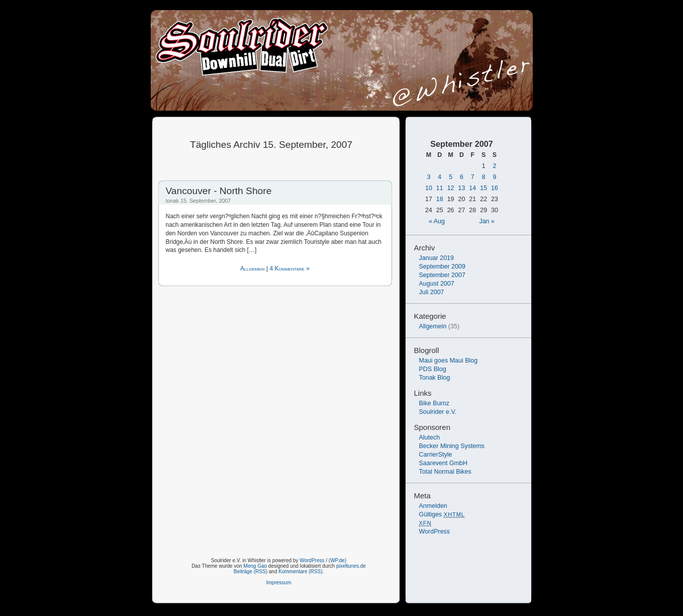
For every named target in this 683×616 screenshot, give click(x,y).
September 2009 (442, 267)
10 (429, 188)
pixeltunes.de (351, 566)
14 (472, 188)
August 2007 (437, 284)
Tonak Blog (435, 378)
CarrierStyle (436, 455)
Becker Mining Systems (452, 446)
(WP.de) (337, 560)
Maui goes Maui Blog (449, 361)
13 (462, 188)
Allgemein (252, 269)
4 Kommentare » (290, 269)
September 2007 (442, 275)
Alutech (430, 437)
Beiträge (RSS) (251, 571)
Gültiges (442, 514)
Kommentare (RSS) (300, 571)
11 (440, 188)
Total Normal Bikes (445, 472)
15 (483, 188)
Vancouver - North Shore (219, 191)
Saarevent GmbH (444, 463)
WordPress (435, 532)
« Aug (437, 221)
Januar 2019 (437, 258)
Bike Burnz (434, 403)
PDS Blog (433, 369)
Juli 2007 (432, 292)
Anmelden (433, 506)
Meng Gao (255, 566)
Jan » (487, 221)
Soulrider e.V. (438, 412)
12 (451, 188)
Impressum (279, 583)
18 (440, 199)
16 (495, 188)
